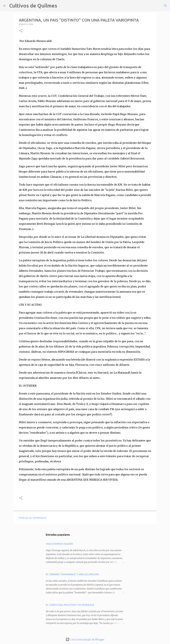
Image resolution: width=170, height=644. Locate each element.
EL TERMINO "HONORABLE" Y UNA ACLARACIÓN (72, 574)
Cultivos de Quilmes (33, 6)
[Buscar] (62, 6)
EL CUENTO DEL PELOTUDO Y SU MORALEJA (70, 605)
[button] (21, 31)
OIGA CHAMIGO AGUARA (59, 544)
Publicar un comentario (33, 518)
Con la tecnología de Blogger (85, 639)
